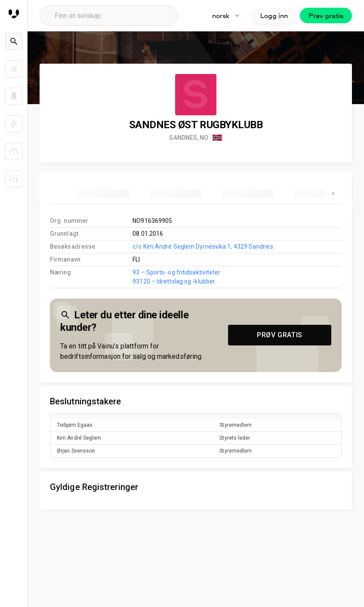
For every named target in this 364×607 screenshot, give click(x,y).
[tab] (103, 194)
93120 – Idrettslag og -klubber (174, 281)
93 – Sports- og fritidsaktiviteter (176, 272)
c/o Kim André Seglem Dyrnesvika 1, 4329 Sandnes (203, 246)
